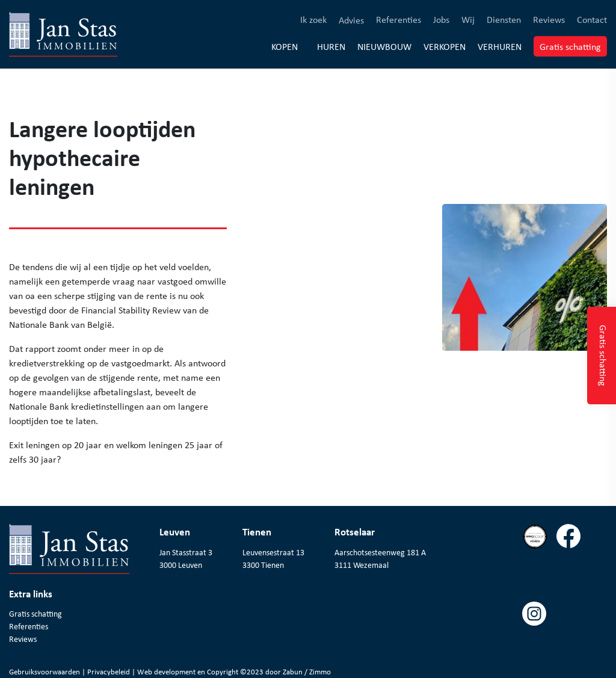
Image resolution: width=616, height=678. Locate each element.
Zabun (293, 672)
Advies (351, 20)
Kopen (285, 46)
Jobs (441, 19)
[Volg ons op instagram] (539, 640)
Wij (468, 19)
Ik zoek (313, 19)
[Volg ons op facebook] (573, 563)
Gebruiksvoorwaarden (45, 672)
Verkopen (445, 46)
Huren (331, 46)
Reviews (549, 19)
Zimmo (320, 672)
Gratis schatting (573, 46)
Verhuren (500, 46)
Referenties (399, 19)
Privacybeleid (109, 672)
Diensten (504, 19)
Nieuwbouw (384, 46)
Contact (592, 19)
